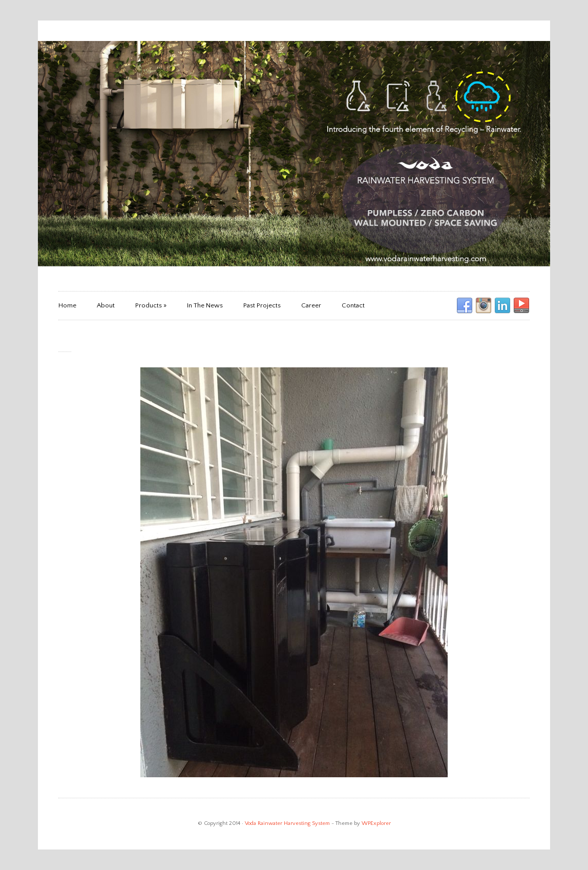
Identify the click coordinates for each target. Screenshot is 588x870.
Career (311, 305)
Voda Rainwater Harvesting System (287, 823)
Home (67, 305)
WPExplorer (376, 823)
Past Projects (262, 305)
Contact (353, 305)
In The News (205, 305)
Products (151, 305)
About (106, 305)
